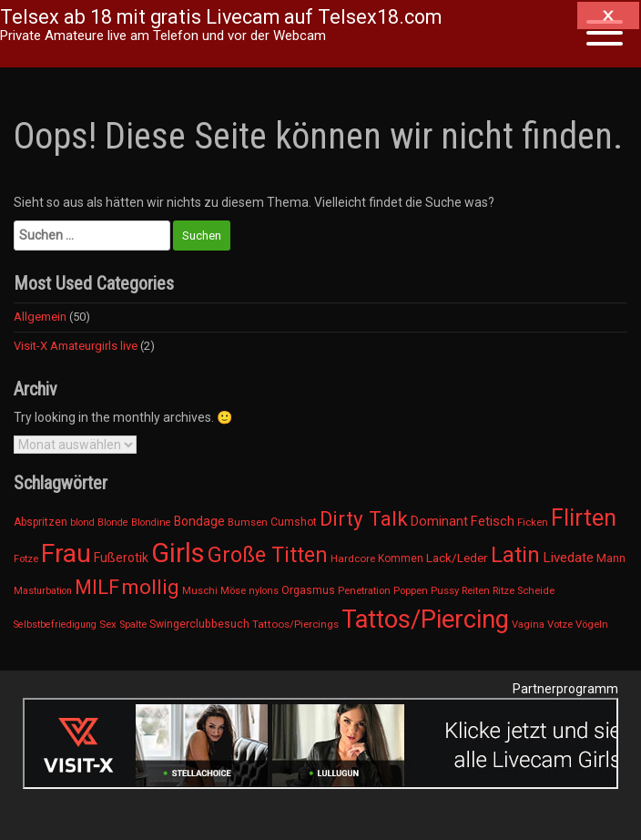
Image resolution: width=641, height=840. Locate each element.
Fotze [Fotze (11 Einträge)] (26, 559)
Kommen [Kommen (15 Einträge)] (401, 558)
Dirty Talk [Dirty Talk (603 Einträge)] (364, 518)
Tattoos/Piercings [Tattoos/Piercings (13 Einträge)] (295, 624)
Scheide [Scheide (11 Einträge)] (536, 591)
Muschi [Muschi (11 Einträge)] (200, 591)
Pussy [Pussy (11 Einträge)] (445, 591)
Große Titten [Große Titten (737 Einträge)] (268, 555)
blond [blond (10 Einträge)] (82, 522)
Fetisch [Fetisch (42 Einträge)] (493, 521)
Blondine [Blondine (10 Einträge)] (151, 522)
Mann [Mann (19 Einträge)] (611, 558)
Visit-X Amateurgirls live (76, 346)
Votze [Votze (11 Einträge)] (560, 625)
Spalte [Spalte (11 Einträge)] (133, 625)
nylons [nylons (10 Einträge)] (264, 591)
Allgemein (40, 317)
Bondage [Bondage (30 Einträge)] (199, 521)
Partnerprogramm (565, 689)
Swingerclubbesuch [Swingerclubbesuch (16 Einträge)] (199, 624)
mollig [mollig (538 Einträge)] (151, 587)
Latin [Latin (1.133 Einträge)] (515, 555)
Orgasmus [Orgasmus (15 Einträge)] (308, 590)
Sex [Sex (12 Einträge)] (108, 624)
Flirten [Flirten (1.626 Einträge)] (584, 518)
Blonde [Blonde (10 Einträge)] (113, 522)
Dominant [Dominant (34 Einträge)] (439, 521)
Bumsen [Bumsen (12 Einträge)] (248, 522)
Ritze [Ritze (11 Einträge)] (504, 591)
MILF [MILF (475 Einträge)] (97, 587)
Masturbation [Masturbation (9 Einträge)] (43, 591)
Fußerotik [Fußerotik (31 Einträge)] (121, 558)
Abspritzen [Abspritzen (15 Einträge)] (41, 522)
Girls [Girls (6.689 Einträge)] (178, 553)
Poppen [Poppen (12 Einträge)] (411, 590)
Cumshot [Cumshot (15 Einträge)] (294, 522)
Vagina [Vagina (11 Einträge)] (528, 625)
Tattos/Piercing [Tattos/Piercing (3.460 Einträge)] (425, 620)
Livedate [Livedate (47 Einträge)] (568, 558)
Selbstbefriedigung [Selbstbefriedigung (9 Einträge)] (55, 625)
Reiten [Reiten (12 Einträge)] (476, 590)
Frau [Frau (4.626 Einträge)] (66, 553)
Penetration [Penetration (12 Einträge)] (364, 590)
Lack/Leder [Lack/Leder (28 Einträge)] (457, 558)
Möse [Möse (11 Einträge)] (233, 591)
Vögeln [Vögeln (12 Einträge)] (592, 624)
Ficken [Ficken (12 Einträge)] (533, 522)
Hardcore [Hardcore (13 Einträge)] (353, 558)
